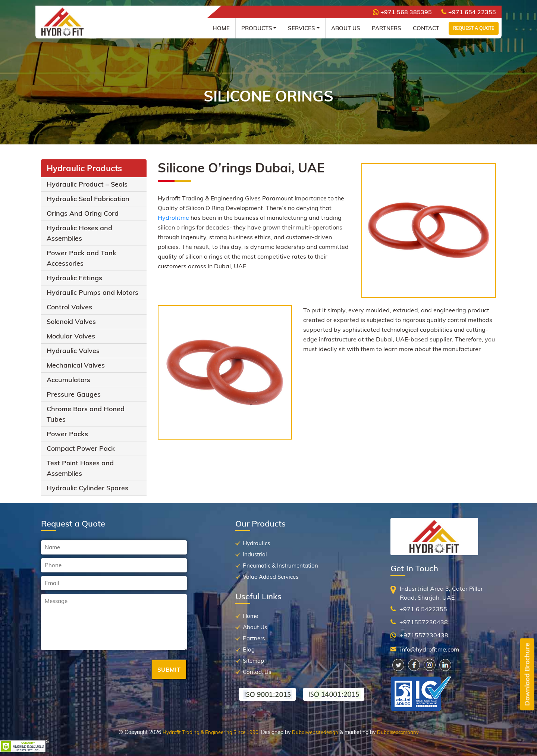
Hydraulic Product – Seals (87, 184)
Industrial (255, 554)
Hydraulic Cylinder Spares (87, 488)
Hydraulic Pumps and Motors (92, 292)
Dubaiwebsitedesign (315, 732)
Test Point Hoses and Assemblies (80, 468)
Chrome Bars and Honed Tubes (86, 414)
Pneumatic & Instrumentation (280, 566)
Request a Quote (474, 28)
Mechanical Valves (76, 365)
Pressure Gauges (74, 394)
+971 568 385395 (402, 12)
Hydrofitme (174, 218)
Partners (387, 28)
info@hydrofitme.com (430, 649)
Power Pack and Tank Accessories (81, 258)
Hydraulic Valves (73, 351)
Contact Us (257, 672)
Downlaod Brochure (527, 674)
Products (257, 28)
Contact (426, 28)
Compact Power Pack (81, 448)
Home (221, 28)
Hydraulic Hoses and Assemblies (79, 233)
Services (302, 28)
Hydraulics (256, 543)
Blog (249, 649)
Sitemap (253, 661)
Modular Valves (71, 336)
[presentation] (98, 670)
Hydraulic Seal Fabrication (88, 199)
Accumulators (68, 380)
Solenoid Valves (71, 321)
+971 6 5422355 (423, 609)
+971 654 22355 (469, 12)
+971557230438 (424, 622)
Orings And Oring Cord (83, 213)
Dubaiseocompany (398, 732)
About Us (346, 28)
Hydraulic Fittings (74, 278)
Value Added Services (271, 577)
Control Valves (69, 307)
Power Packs (67, 434)
